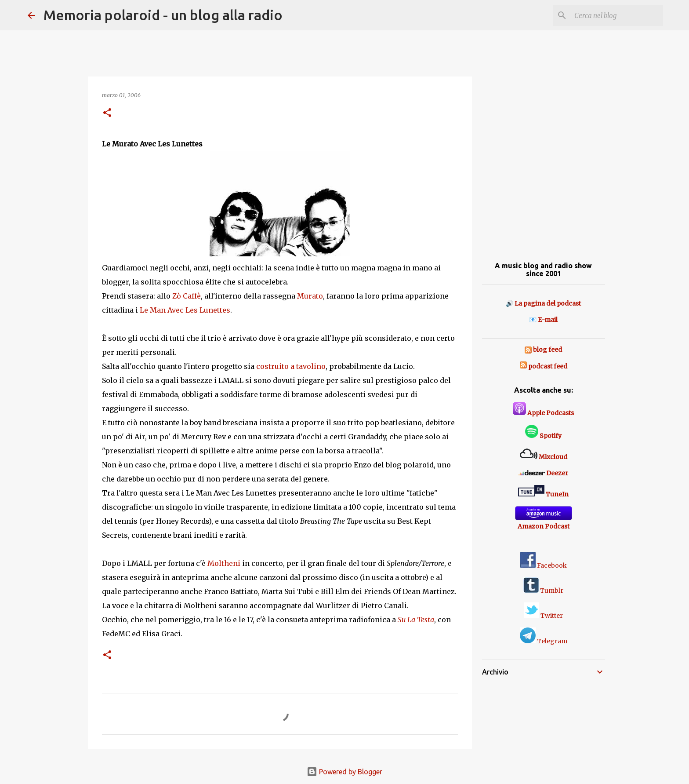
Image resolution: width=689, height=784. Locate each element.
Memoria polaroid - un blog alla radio (163, 15)
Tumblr (543, 591)
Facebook (543, 565)
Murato (310, 296)
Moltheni (224, 563)
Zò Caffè (187, 296)
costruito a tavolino (291, 366)
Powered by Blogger (344, 772)
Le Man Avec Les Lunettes (185, 310)
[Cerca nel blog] (617, 15)
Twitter (543, 616)
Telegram (544, 641)
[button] (107, 113)
